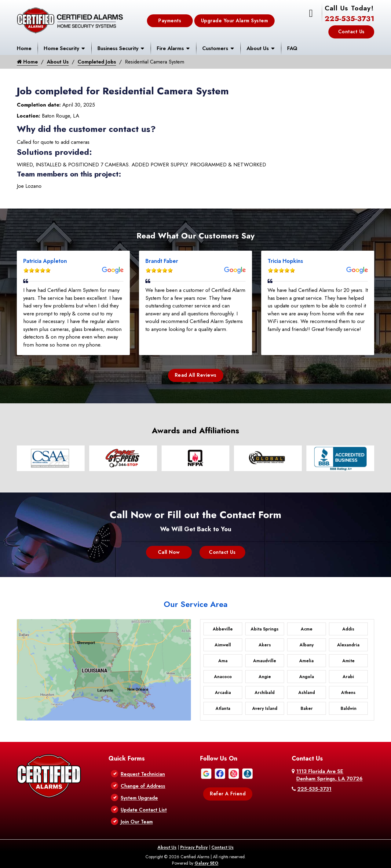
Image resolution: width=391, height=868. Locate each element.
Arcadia (223, 692)
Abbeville (223, 629)
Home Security (61, 48)
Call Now (169, 552)
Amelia (307, 661)
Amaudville (265, 661)
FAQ (292, 48)
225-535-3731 (349, 18)
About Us (258, 48)
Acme (307, 629)
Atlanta (223, 708)
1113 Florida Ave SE (329, 775)
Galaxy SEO (206, 863)
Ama (223, 661)
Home (24, 48)
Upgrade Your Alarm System (235, 21)
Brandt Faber (162, 261)
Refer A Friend (228, 794)
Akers (265, 645)
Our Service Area (196, 604)
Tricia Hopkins (285, 261)
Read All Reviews (196, 375)
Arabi (348, 677)
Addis (348, 629)
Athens (348, 692)
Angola (307, 677)
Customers (215, 48)
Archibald (265, 692)
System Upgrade (139, 798)
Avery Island (265, 708)
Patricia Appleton (45, 261)
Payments (170, 21)
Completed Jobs (98, 62)
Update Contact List (144, 810)
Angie (265, 677)
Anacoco (223, 677)
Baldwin (349, 708)
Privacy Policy (194, 847)
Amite (349, 661)
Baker (307, 708)
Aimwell (223, 645)
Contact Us (351, 32)
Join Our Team (137, 822)
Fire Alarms (170, 48)
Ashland (307, 692)
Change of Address (143, 786)
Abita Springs (265, 629)
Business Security (118, 48)
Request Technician (143, 774)
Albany (307, 645)
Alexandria (348, 645)
